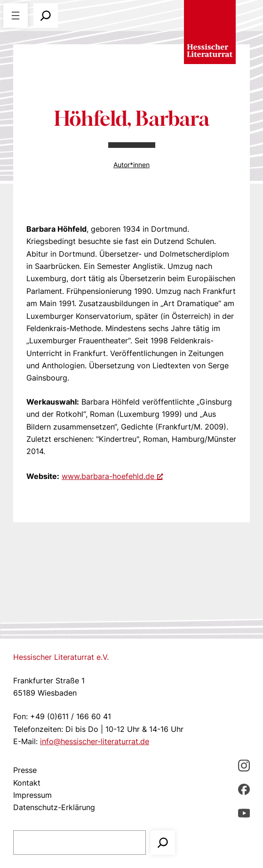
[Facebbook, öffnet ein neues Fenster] (244, 789)
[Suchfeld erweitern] (46, 16)
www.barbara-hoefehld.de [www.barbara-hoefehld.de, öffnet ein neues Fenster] (112, 476)
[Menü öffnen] (16, 16)
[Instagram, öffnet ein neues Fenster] (244, 765)
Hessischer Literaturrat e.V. (61, 657)
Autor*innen (131, 165)
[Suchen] (163, 843)
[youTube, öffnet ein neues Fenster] (244, 812)
